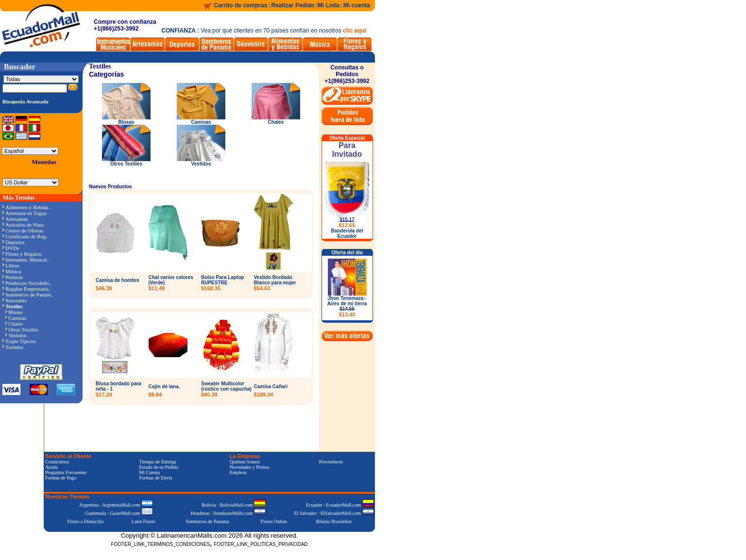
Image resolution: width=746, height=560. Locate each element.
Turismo (13, 347)
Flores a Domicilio (85, 521)
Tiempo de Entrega (157, 462)
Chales (14, 324)
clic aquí (355, 31)
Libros (11, 265)
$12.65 (347, 225)
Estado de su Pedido (159, 467)
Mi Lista (329, 5)
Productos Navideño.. (27, 283)
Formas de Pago (61, 478)
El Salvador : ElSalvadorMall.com (334, 513)
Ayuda (51, 467)
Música (12, 271)
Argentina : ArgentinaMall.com (116, 505)
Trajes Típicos (19, 341)
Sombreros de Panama (207, 521)
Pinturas (13, 277)
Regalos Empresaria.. (27, 289)
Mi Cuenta (149, 472)
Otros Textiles (22, 329)
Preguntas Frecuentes (66, 472)
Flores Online (274, 521)
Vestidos (16, 335)
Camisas (16, 318)
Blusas (14, 312)
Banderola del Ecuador (347, 233)
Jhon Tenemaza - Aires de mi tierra (347, 306)
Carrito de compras (240, 5)
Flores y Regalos (22, 254)
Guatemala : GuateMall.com (119, 513)
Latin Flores (144, 521)
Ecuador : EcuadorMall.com (340, 505)
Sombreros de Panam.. (28, 295)
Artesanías (15, 219)
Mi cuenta (357, 5)
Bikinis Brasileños (334, 521)
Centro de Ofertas (23, 231)
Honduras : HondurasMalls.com (228, 513)
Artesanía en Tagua (25, 213)
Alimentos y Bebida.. (27, 207)
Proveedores (331, 462)
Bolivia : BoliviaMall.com (234, 505)
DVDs (11, 248)
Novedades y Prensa (249, 467)
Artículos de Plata (23, 225)
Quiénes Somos (245, 462)
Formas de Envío (155, 478)
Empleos (238, 472)
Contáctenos (57, 462)
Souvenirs (15, 300)
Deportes (14, 242)
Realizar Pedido (294, 5)
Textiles (100, 66)
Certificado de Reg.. (25, 236)
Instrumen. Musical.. (26, 260)
